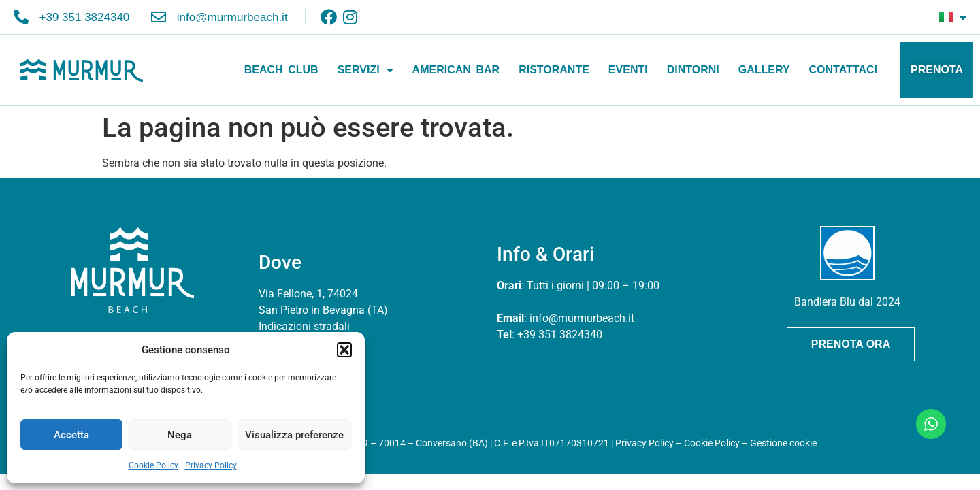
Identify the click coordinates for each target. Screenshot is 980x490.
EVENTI (628, 70)
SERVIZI (365, 70)
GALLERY (764, 70)
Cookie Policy (153, 465)
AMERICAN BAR (456, 70)
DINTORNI (693, 70)
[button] (344, 350)
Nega (180, 435)
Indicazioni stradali (304, 326)
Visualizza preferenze (294, 435)
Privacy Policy (211, 465)
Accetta (71, 435)
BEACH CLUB (281, 70)
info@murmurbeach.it (582, 318)
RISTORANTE (554, 70)
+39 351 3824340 (560, 334)
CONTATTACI (843, 70)
